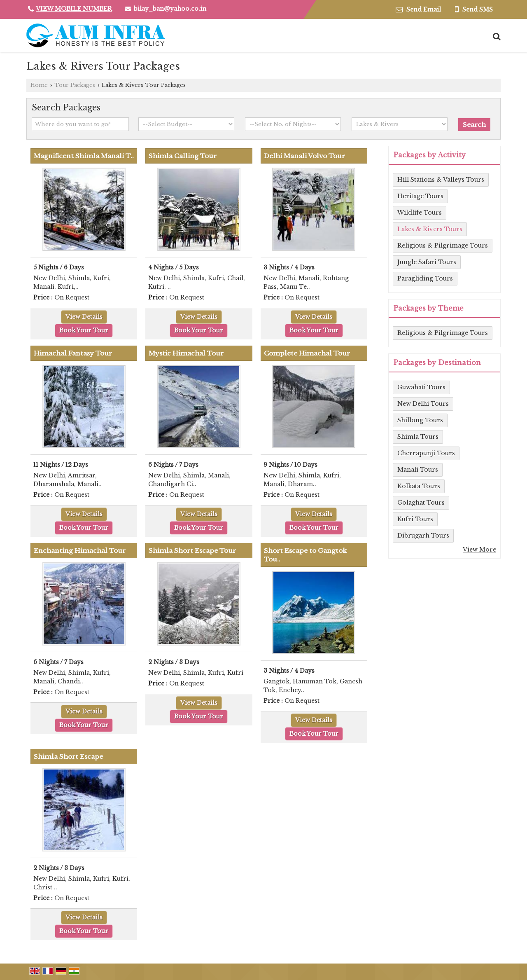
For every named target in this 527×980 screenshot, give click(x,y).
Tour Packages (75, 85)
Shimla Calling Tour (183, 156)
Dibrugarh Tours (423, 536)
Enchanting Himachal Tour (80, 551)
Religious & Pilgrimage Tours (443, 246)
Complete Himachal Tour (307, 353)
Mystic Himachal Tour (186, 353)
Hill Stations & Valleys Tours (441, 180)
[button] (74, 9)
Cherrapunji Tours (426, 453)
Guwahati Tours (421, 387)
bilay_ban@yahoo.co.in (170, 9)
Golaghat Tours (421, 503)
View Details (84, 317)
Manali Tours (418, 470)
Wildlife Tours (420, 213)
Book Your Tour (84, 330)
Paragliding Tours (425, 278)
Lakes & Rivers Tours (430, 229)
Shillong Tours (420, 420)
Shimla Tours (418, 437)
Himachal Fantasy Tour (73, 353)
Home (39, 85)
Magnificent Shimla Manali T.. (84, 156)
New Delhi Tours (423, 404)
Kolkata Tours (419, 486)
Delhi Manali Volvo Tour (304, 156)
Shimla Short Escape (68, 757)
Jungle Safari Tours (427, 262)
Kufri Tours (415, 519)
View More (479, 550)
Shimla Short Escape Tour (192, 551)
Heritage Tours (420, 196)
